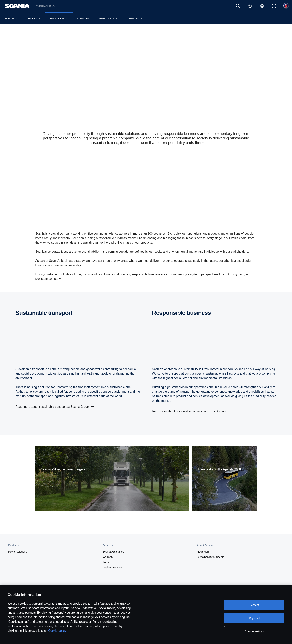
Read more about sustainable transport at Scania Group (53, 407)
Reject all (254, 618)
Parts (106, 562)
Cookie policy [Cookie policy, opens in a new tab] (57, 631)
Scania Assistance (113, 552)
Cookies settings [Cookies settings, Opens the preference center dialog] (254, 631)
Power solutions (18, 552)
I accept (254, 605)
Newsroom (203, 552)
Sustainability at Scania (211, 557)
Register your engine (115, 568)
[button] (274, 6)
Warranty (108, 557)
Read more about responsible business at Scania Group (189, 411)
